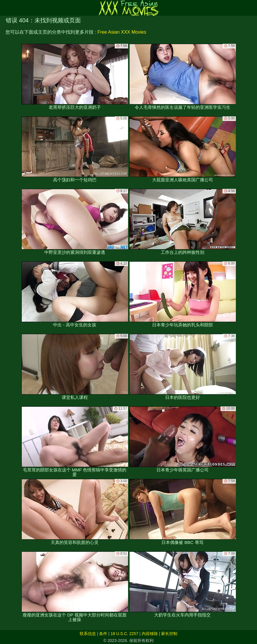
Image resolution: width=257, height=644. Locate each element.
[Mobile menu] (5, 8)
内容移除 (150, 634)
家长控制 (169, 634)
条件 (103, 634)
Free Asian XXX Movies (122, 32)
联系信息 (88, 634)
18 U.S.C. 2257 (125, 634)
